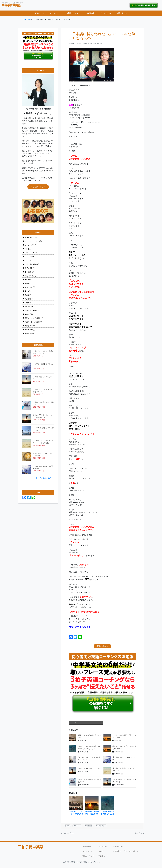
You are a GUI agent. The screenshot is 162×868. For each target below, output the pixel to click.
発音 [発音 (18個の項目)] (28, 303)
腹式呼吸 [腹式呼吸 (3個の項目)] (29, 307)
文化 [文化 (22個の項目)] (28, 292)
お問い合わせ (122, 14)
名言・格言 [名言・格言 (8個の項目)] (30, 288)
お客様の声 (90, 14)
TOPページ (39, 14)
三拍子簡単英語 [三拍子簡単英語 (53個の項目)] (32, 265)
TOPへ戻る (102, 647)
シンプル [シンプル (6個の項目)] (29, 249)
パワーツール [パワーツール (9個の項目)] (31, 253)
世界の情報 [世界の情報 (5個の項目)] (30, 269)
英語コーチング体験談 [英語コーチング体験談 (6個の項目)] (34, 318)
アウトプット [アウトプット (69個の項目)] (31, 238)
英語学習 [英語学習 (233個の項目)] (30, 326)
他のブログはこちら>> (44, 478)
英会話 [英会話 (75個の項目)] (29, 315)
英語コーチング (74, 14)
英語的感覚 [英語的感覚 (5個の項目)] (30, 330)
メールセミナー (56, 14)
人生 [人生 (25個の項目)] (28, 280)
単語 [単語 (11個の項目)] (28, 284)
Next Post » (139, 834)
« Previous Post (67, 834)
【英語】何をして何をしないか (89, 769)
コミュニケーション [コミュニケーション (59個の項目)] (33, 242)
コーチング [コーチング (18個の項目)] (30, 245)
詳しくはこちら (38, 187)
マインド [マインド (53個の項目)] (30, 257)
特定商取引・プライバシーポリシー (127, 852)
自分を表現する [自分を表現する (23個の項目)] (32, 311)
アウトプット (101, 826)
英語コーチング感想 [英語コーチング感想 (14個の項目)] (33, 322)
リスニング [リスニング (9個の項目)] (30, 261)
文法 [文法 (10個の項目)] (28, 295)
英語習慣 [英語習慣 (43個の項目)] (30, 334)
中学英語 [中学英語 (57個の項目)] (30, 272)
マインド (78, 826)
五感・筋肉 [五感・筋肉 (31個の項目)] (30, 276)
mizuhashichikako (96, 44)
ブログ (67, 826)
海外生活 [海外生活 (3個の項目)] (29, 299)
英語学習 (89, 826)
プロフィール (105, 14)
